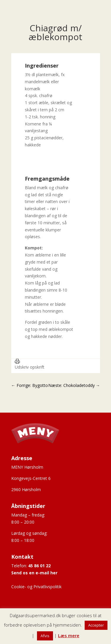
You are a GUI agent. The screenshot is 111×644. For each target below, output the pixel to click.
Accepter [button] (96, 625)
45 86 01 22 (39, 566)
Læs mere (69, 635)
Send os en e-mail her (34, 573)
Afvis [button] (45, 636)
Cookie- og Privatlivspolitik (36, 587)
